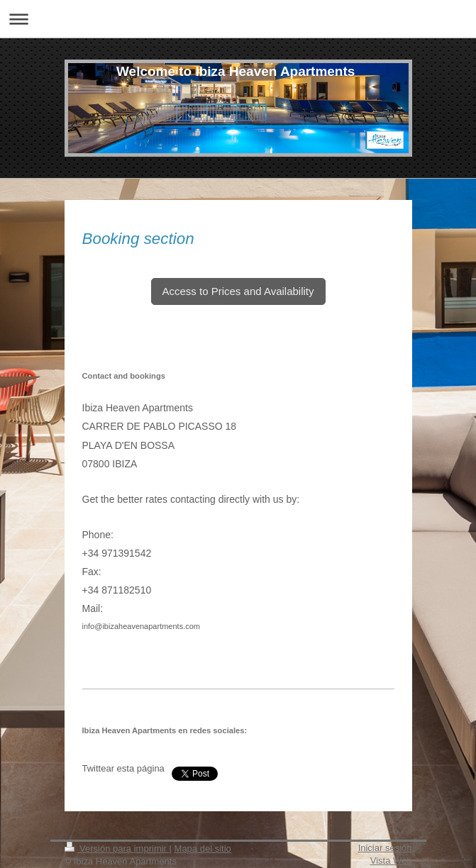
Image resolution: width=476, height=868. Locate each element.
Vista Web (391, 861)
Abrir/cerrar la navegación (238, 19)
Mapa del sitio (203, 848)
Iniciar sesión (385, 848)
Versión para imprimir (117, 848)
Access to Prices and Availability (238, 291)
